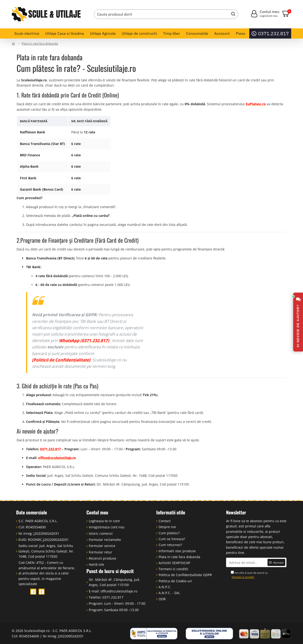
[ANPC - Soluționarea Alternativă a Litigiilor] (154, 634)
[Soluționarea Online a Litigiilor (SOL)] (209, 634)
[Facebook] (33, 592)
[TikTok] (42, 592)
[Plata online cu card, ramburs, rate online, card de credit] (265, 634)
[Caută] (232, 14)
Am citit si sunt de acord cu (249, 575)
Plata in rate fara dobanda (40, 44)
